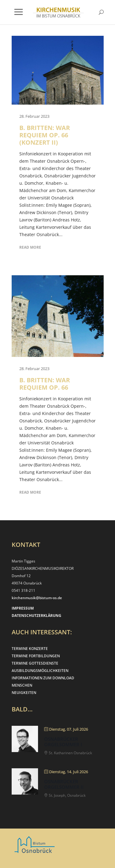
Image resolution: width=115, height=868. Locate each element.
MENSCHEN (22, 685)
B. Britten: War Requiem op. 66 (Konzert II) (45, 135)
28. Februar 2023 (34, 116)
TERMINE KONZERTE (30, 649)
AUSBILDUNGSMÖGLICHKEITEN (40, 671)
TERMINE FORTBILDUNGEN (36, 656)
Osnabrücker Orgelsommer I (63, 742)
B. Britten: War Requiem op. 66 (45, 384)
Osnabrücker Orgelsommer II (64, 784)
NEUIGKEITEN (24, 693)
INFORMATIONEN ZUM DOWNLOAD (43, 678)
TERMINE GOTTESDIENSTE (35, 663)
